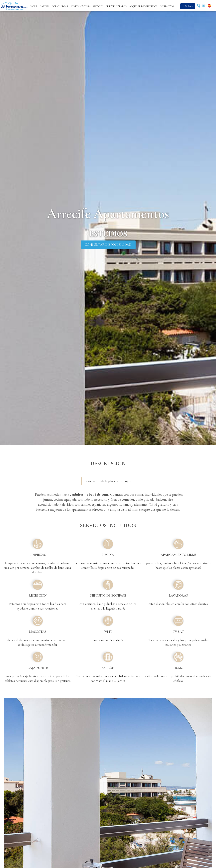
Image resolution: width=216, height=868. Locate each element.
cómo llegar (60, 6)
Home (34, 6)
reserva (188, 6)
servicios (98, 6)
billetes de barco (116, 6)
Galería (44, 6)
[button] (80, 6)
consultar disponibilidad (108, 245)
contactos (167, 6)
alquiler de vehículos (143, 6)
